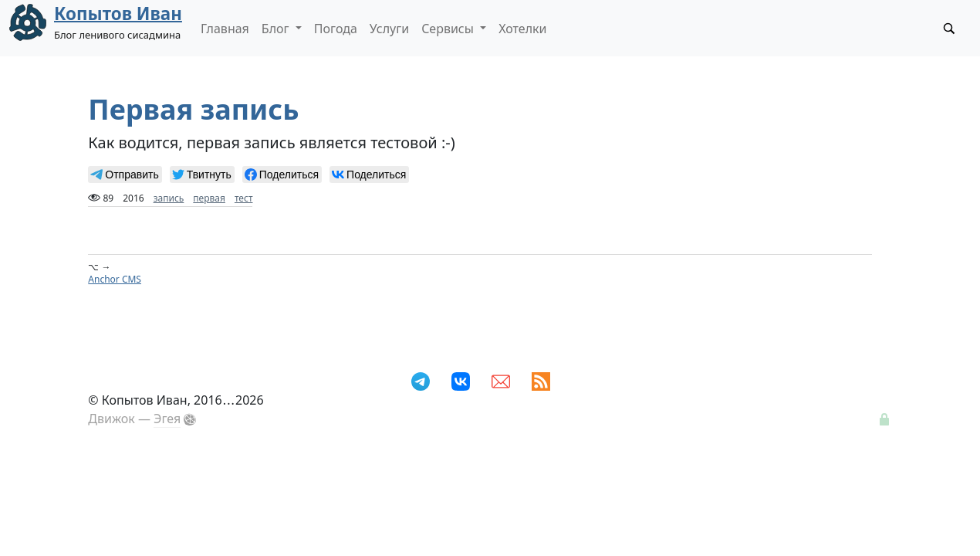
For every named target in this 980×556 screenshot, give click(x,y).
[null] (125, 175)
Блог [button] (277, 29)
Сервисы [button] (449, 29)
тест (244, 198)
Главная (225, 29)
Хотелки (522, 29)
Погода (336, 29)
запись (169, 198)
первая (209, 198)
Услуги (389, 29)
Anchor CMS (115, 279)
